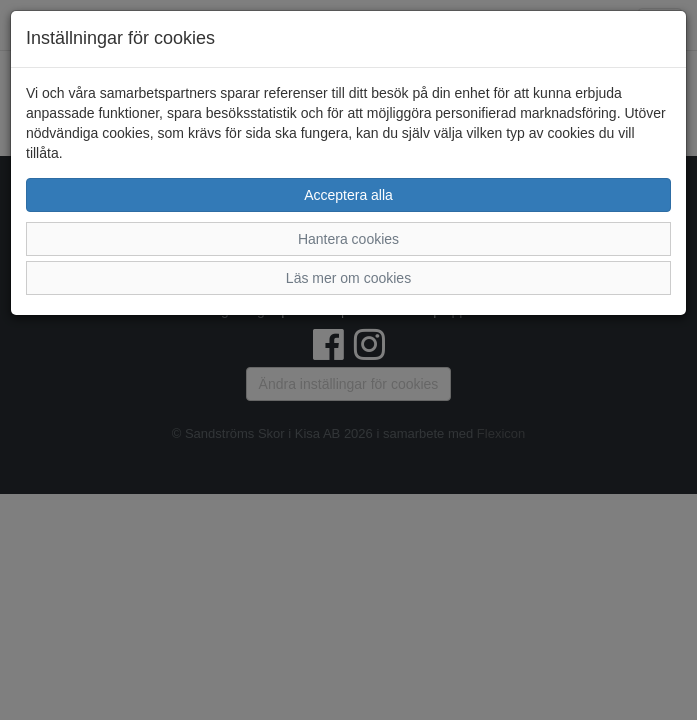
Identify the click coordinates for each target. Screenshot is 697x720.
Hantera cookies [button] (348, 239)
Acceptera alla (348, 195)
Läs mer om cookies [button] (348, 278)
